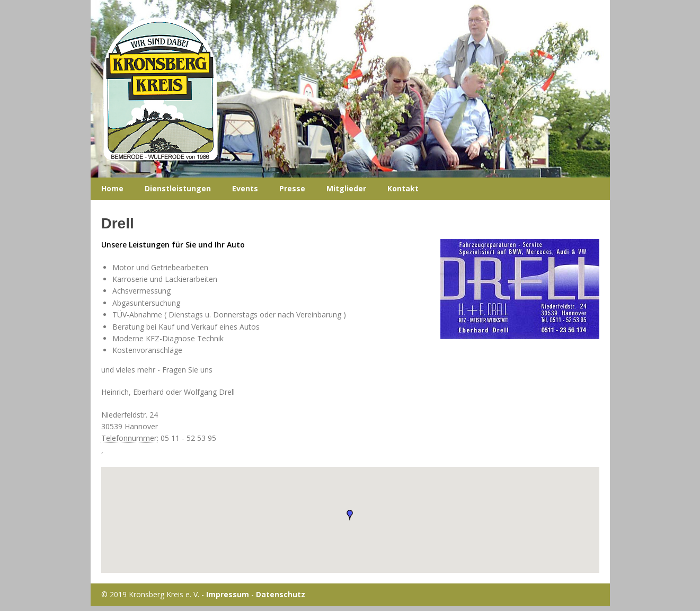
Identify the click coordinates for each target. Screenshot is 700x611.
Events (245, 188)
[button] (350, 515)
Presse (292, 188)
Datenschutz (281, 594)
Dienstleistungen (178, 188)
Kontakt (403, 188)
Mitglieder (346, 188)
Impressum (228, 594)
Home (112, 188)
